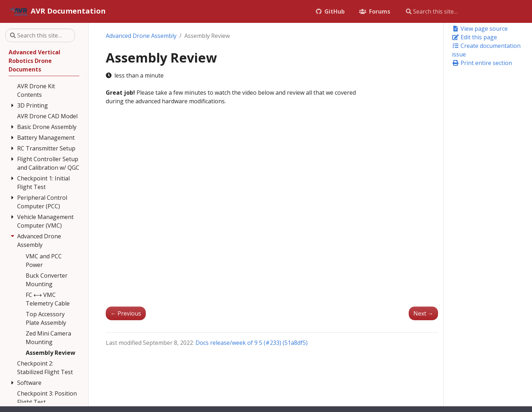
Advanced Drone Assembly (141, 36)
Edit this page (474, 37)
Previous (126, 313)
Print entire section (482, 63)
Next (423, 313)
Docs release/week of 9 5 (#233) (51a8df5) (252, 343)
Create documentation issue (486, 50)
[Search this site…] (458, 11)
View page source (480, 29)
